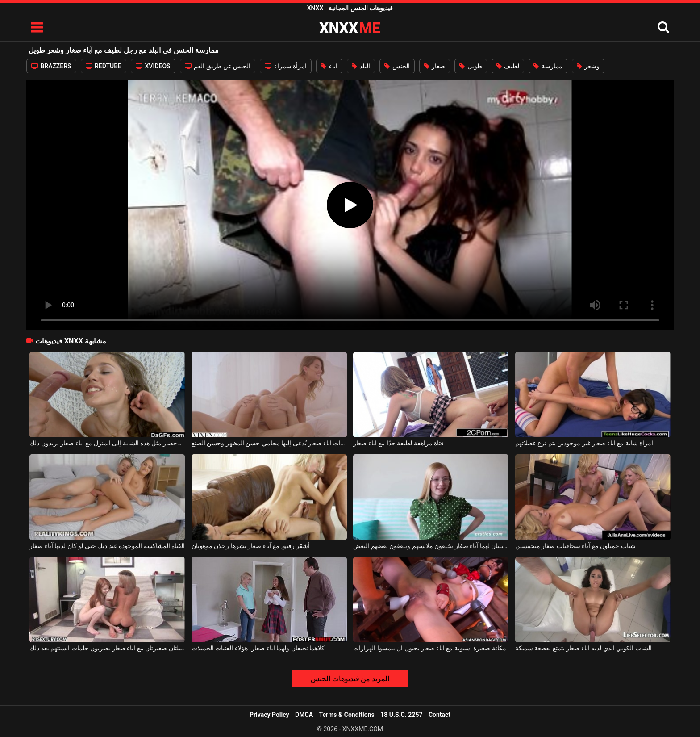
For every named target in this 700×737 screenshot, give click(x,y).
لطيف (508, 66)
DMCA (304, 715)
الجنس (397, 66)
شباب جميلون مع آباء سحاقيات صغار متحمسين (575, 546)
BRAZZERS (51, 66)
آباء (329, 66)
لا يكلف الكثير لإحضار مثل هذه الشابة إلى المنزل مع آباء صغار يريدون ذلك (107, 443)
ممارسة (548, 66)
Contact (440, 715)
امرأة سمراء (286, 66)
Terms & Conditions (347, 715)
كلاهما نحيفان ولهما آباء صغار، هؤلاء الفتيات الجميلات (258, 648)
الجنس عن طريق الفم (218, 66)
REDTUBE (104, 66)
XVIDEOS (153, 66)
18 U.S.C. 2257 (401, 715)
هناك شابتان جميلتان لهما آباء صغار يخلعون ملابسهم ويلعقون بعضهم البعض (431, 546)
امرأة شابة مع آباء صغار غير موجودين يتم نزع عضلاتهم (584, 443)
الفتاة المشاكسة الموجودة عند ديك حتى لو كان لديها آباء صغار (107, 546)
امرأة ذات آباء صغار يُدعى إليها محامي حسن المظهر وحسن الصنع (269, 443)
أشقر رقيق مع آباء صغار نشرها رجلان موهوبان (251, 546)
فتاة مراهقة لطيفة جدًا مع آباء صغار (398, 443)
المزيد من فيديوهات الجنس (350, 679)
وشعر (588, 66)
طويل (471, 66)
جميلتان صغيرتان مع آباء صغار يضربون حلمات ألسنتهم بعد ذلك (107, 648)
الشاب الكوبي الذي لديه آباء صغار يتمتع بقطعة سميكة (583, 648)
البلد (361, 66)
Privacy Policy (269, 715)
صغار (435, 66)
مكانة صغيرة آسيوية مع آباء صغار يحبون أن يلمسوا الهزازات (429, 648)
